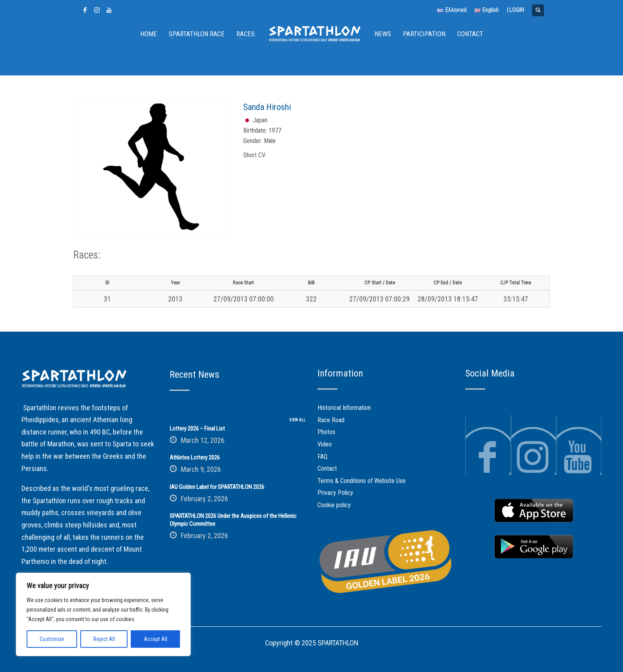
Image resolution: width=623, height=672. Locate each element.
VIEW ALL (297, 420)
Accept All (156, 639)
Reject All (104, 639)
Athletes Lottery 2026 (195, 458)
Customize (52, 639)
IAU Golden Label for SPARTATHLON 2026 (217, 487)
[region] (103, 614)
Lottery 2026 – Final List (197, 429)
